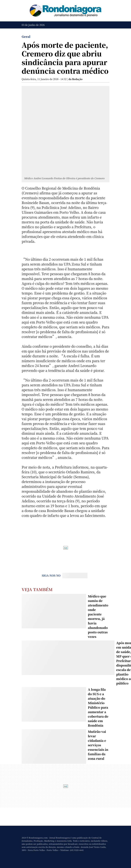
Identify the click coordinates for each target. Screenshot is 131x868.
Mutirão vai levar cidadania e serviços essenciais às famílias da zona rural (98, 745)
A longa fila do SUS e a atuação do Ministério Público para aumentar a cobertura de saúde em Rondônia (98, 707)
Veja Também (37, 589)
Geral (26, 36)
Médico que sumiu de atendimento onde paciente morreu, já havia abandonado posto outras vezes (98, 616)
